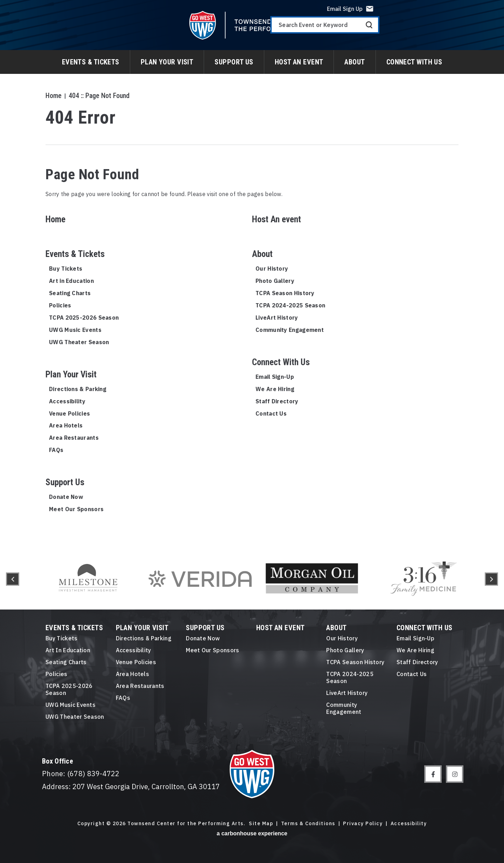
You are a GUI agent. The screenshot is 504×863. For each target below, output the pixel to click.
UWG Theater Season (79, 342)
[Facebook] (433, 774)
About (355, 62)
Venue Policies (69, 413)
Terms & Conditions (308, 824)
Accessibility (67, 401)
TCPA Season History (285, 293)
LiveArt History (277, 318)
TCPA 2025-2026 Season (84, 318)
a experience (252, 833)
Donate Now (66, 497)
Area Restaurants (74, 438)
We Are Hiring (275, 389)
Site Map (261, 824)
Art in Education (71, 281)
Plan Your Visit (167, 62)
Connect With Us (414, 62)
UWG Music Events (75, 330)
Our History (272, 269)
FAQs (56, 450)
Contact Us (271, 413)
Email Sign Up (462, 14)
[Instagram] (455, 774)
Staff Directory (277, 401)
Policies (60, 305)
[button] (13, 579)
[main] (252, 274)
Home (54, 96)
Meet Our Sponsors (76, 509)
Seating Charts (70, 293)
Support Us (234, 62)
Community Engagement (290, 330)
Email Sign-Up (275, 377)
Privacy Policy (363, 824)
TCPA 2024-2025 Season (290, 305)
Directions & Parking (78, 389)
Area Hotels (66, 425)
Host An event (299, 62)
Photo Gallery (275, 281)
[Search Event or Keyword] (442, 30)
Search (487, 30)
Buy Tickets (66, 269)
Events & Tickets (91, 62)
